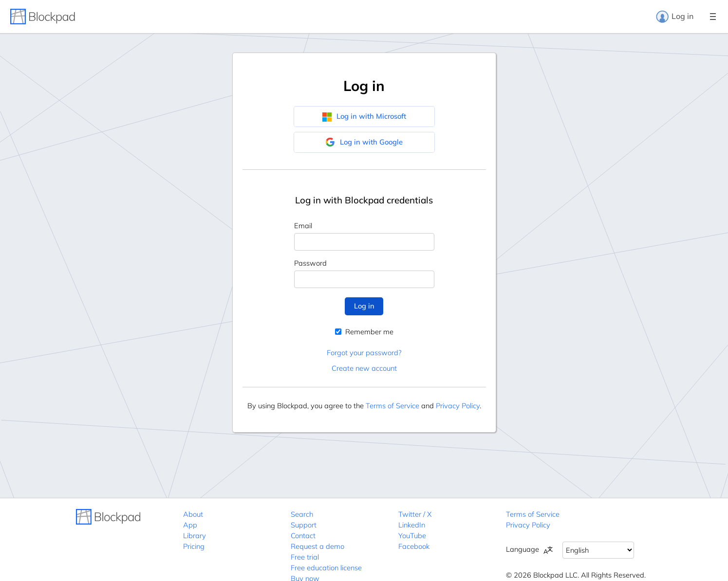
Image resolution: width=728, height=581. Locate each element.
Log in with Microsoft (364, 116)
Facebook (414, 546)
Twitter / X (415, 514)
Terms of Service (392, 406)
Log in (674, 17)
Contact (303, 536)
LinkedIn (412, 525)
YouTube (412, 536)
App (190, 525)
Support (304, 525)
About (193, 514)
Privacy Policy (458, 406)
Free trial (305, 557)
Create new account (364, 368)
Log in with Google (364, 142)
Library (195, 536)
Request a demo (317, 546)
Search (302, 514)
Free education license (326, 568)
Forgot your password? (364, 353)
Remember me (364, 332)
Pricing (194, 546)
